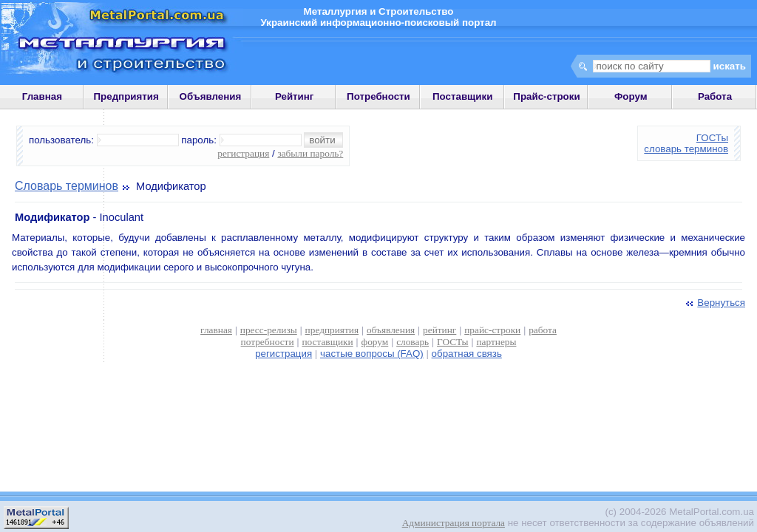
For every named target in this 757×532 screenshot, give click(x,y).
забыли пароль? (310, 153)
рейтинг (439, 330)
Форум (631, 96)
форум (375, 342)
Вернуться (714, 303)
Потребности (378, 96)
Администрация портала (454, 523)
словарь (413, 342)
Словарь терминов (67, 186)
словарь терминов (686, 149)
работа (543, 330)
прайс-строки (492, 330)
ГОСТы (712, 138)
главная (216, 330)
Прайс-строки (546, 96)
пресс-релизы (269, 330)
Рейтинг (295, 96)
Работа (715, 96)
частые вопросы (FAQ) (372, 354)
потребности (268, 342)
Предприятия (126, 96)
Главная (42, 96)
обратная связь (467, 354)
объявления (391, 330)
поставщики (327, 342)
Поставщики (462, 96)
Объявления (211, 96)
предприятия (332, 330)
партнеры (496, 342)
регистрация (243, 153)
